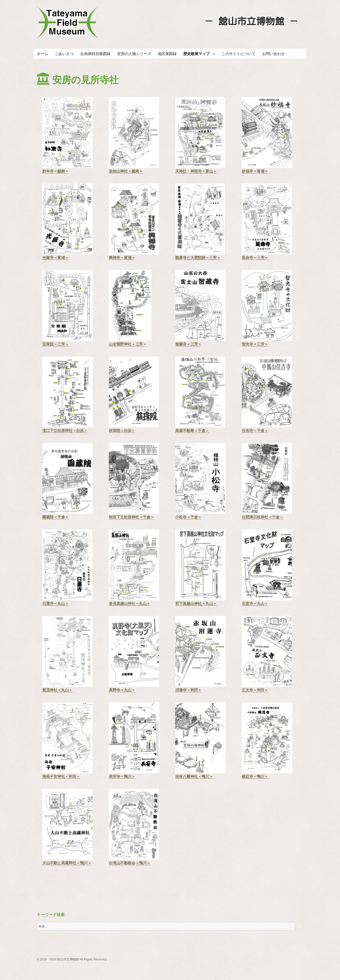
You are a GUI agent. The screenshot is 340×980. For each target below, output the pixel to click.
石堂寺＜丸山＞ (255, 604)
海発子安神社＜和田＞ (61, 776)
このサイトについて (238, 54)
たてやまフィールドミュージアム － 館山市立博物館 (68, 22)
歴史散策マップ (196, 54)
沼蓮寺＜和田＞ (188, 690)
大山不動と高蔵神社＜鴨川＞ (67, 863)
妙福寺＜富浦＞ (255, 171)
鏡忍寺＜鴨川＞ (255, 776)
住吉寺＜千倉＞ (255, 431)
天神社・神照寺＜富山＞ (196, 171)
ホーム (42, 54)
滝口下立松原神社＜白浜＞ (65, 431)
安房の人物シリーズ (134, 54)
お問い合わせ (273, 54)
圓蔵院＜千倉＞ (55, 517)
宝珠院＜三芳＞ (55, 344)
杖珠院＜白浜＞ (122, 431)
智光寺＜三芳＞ (255, 344)
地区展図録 (167, 54)
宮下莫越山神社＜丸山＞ (196, 604)
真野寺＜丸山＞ (122, 690)
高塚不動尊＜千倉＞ (192, 431)
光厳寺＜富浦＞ (55, 258)
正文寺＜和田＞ (255, 690)
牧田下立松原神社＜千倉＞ (132, 517)
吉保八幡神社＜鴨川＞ (194, 776)
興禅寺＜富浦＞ (122, 258)
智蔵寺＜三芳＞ (188, 344)
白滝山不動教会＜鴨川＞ (130, 863)
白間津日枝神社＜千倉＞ (263, 517)
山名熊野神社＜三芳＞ (128, 344)
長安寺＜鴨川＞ (122, 776)
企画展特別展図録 (95, 54)
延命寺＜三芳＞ (255, 258)
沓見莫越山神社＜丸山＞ (130, 604)
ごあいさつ (64, 54)
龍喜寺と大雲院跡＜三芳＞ (198, 258)
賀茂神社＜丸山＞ (57, 690)
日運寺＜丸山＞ (55, 604)
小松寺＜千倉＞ (188, 517)
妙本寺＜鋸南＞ (55, 171)
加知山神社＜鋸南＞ (126, 171)
